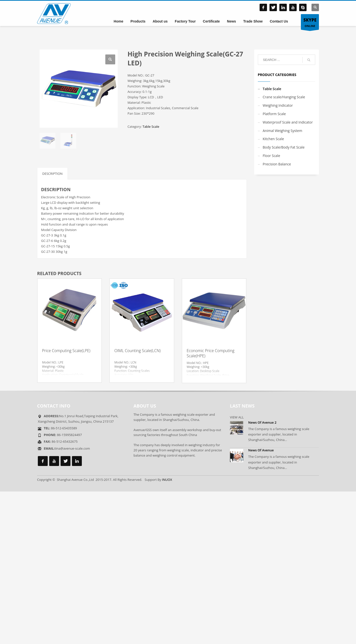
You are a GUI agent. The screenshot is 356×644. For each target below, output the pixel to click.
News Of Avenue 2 (262, 422)
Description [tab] (52, 174)
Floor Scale (272, 156)
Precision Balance (277, 164)
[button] (110, 59)
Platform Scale (274, 114)
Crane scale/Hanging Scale (284, 97)
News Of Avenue (261, 450)
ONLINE (310, 22)
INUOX (167, 480)
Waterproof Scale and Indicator (288, 122)
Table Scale (151, 127)
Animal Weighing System (283, 131)
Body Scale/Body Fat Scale (284, 147)
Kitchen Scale (273, 139)
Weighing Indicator (278, 105)
